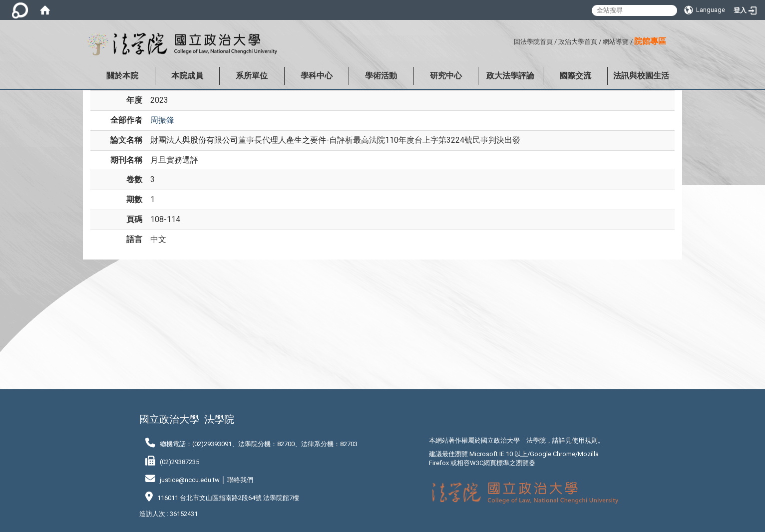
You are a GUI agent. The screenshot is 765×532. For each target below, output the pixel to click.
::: (510, 40)
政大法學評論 (510, 76)
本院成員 (187, 76)
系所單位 (252, 76)
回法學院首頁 (533, 42)
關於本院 (122, 76)
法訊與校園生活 (641, 76)
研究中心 (446, 76)
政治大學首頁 (578, 42)
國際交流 (575, 76)
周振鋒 (162, 120)
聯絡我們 (240, 480)
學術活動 (381, 76)
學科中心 (317, 76)
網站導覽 (616, 42)
